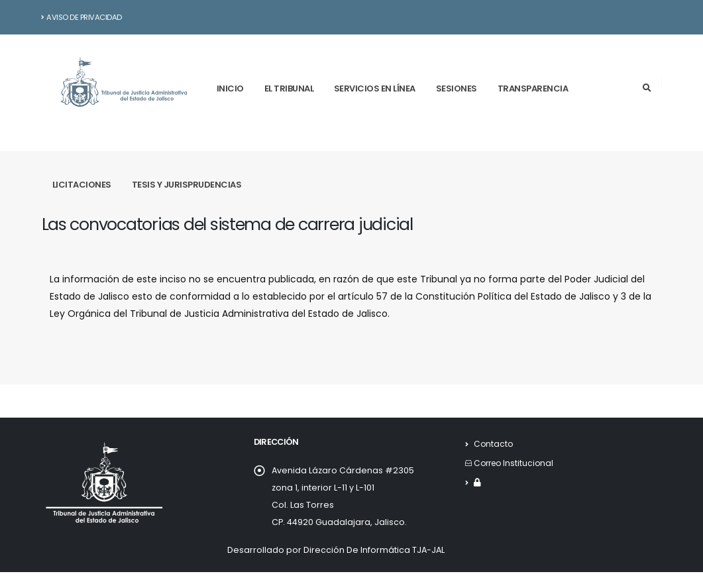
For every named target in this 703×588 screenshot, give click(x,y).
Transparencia (533, 88)
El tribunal (289, 88)
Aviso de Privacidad (82, 17)
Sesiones (457, 88)
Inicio (230, 88)
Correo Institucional (516, 463)
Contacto (494, 444)
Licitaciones (82, 185)
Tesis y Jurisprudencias (187, 185)
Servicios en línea (375, 88)
